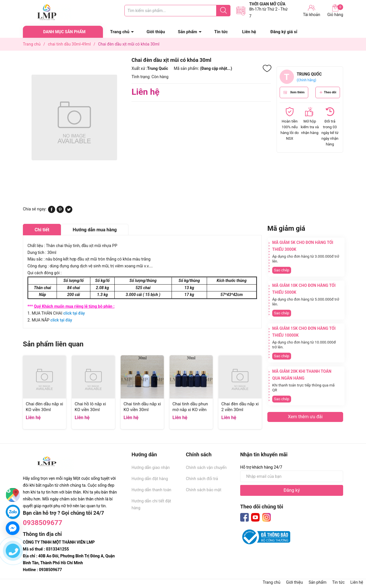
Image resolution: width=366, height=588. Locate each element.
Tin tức (221, 32)
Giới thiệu (156, 32)
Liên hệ (249, 32)
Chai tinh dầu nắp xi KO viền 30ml (142, 407)
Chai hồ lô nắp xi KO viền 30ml (90, 407)
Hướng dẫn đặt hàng (150, 479)
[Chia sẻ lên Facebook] (52, 212)
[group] (74, 117)
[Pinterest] (60, 212)
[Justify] (223, 11)
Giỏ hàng (335, 11)
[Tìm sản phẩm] (177, 11)
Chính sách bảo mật (204, 490)
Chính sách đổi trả (202, 479)
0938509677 (43, 523)
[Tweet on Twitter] (69, 212)
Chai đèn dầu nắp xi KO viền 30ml (44, 407)
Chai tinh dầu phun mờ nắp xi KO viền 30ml (190, 410)
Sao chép (282, 270)
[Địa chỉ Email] (292, 476)
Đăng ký (292, 490)
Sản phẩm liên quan (53, 344)
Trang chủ (120, 32)
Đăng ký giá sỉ (284, 32)
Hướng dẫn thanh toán (151, 490)
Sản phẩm (187, 32)
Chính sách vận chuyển (206, 467)
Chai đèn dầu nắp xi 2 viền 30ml (240, 407)
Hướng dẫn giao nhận (151, 467)
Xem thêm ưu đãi (305, 417)
